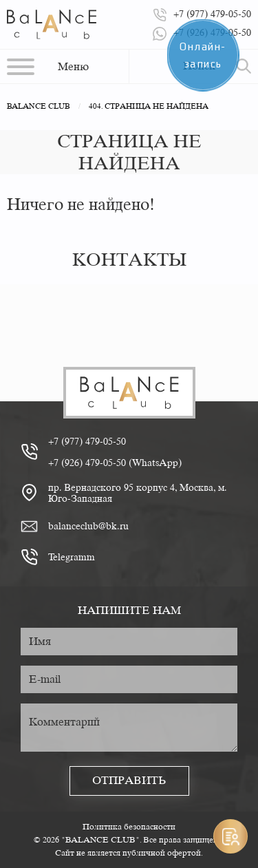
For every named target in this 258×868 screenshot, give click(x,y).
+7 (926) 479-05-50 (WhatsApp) (115, 463)
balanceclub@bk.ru (88, 526)
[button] (48, 66)
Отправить (129, 780)
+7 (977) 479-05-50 (87, 441)
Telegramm (72, 557)
